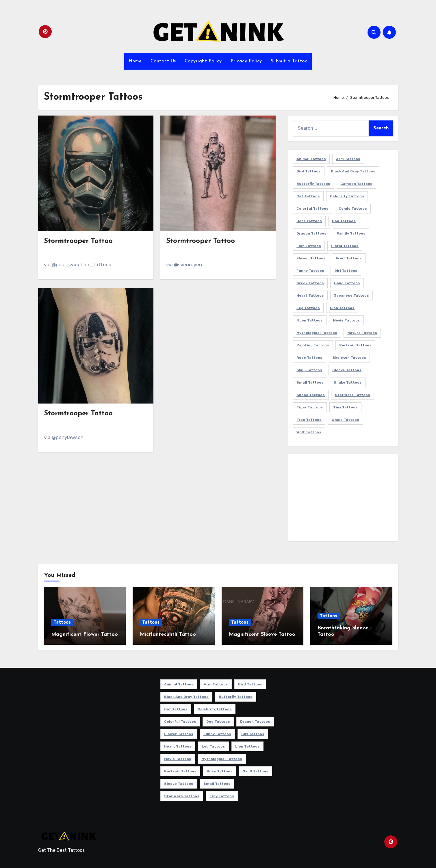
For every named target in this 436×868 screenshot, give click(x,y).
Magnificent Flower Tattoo (85, 634)
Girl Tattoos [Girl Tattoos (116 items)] (346, 271)
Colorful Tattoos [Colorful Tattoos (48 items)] (312, 209)
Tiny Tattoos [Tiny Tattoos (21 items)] (345, 407)
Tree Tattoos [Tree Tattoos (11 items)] (309, 420)
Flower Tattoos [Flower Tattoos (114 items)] (311, 258)
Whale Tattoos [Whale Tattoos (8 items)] (345, 420)
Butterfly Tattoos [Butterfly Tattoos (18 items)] (313, 184)
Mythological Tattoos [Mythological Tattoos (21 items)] (317, 333)
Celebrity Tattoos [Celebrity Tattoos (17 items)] (347, 196)
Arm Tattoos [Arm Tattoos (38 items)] (348, 159)
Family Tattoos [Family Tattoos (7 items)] (351, 233)
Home (135, 61)
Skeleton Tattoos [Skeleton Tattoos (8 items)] (349, 358)
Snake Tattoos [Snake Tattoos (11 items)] (348, 382)
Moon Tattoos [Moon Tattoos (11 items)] (310, 320)
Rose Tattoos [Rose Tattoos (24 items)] (309, 358)
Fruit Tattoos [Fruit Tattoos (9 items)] (349, 258)
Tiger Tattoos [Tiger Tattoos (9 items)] (310, 407)
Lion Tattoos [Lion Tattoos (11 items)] (342, 308)
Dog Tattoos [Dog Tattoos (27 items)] (344, 221)
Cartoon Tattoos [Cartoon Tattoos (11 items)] (356, 184)
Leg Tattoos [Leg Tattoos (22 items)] (308, 308)
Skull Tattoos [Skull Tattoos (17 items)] (309, 370)
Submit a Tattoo (289, 61)
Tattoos (62, 622)
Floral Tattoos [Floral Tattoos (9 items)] (345, 246)
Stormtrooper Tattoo (78, 241)
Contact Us (163, 61)
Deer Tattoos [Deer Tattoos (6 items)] (309, 221)
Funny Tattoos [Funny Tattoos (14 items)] (310, 271)
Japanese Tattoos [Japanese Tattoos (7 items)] (351, 295)
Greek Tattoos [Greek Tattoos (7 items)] (310, 283)
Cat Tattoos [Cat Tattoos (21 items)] (308, 196)
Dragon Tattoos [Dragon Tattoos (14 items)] (311, 233)
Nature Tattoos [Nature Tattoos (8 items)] (362, 333)
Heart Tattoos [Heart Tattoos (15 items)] (310, 295)
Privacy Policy (246, 61)
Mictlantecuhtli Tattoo (168, 634)
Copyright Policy (203, 61)
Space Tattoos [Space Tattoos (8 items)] (311, 395)
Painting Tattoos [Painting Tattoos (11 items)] (313, 345)
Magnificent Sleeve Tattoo (262, 634)
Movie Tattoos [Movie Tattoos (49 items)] (346, 320)
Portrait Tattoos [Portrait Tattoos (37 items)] (355, 345)
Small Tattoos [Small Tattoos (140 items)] (310, 382)
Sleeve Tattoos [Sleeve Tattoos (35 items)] (347, 370)
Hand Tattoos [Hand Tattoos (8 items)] (347, 283)
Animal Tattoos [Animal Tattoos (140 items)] (311, 159)
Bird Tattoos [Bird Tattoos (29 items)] (309, 171)
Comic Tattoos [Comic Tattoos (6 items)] (353, 209)
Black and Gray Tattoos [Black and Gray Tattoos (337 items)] (353, 171)
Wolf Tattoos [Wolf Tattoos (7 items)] (309, 432)
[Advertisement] (344, 499)
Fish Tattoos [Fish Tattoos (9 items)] (309, 246)
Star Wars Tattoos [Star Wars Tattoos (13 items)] (352, 395)
